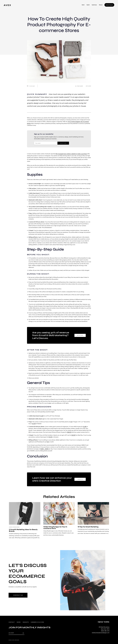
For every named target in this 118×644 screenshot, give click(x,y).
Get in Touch (80, 335)
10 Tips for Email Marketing (88, 527)
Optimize (94, 5)
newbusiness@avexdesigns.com (101, 633)
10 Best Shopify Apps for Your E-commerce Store (55, 527)
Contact (12, 622)
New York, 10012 (105, 629)
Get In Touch (109, 5)
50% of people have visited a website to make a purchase (71, 154)
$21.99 (34, 424)
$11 (43, 419)
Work (83, 5)
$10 (48, 442)
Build (88, 5)
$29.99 (73, 435)
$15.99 (50, 437)
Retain (101, 5)
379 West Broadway (104, 627)
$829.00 (69, 432)
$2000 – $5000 (44, 449)
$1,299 (85, 426)
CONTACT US (18, 595)
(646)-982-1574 (105, 631)
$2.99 (42, 416)
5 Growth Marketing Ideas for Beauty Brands (23, 530)
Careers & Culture (37, 622)
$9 (71, 422)
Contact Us (80, 479)
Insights (26, 622)
